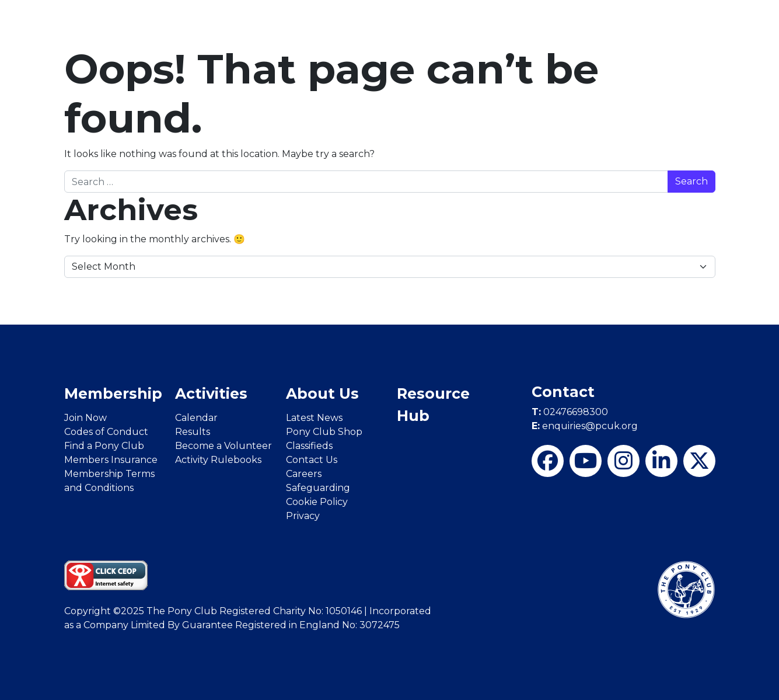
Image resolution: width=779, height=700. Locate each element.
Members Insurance (111, 460)
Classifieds (309, 446)
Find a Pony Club (104, 446)
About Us (322, 393)
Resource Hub (433, 405)
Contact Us (312, 460)
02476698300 (570, 412)
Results (193, 432)
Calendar (196, 418)
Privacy (303, 516)
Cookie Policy (317, 502)
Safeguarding (318, 488)
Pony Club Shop (324, 432)
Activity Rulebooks (218, 460)
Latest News (314, 418)
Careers (304, 474)
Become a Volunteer (223, 446)
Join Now (85, 418)
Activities (211, 393)
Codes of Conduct (106, 432)
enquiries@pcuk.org (585, 426)
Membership (113, 393)
